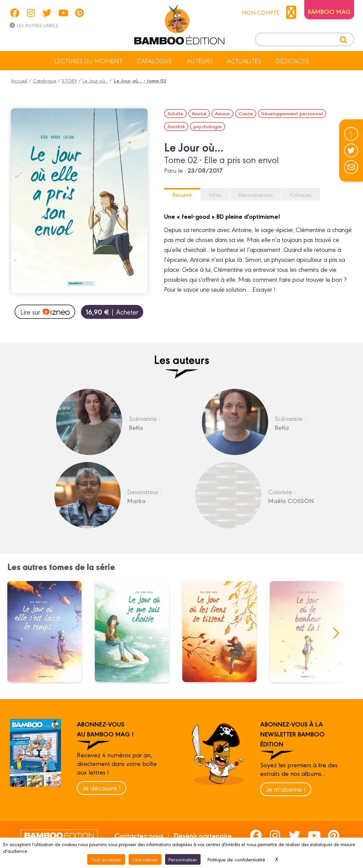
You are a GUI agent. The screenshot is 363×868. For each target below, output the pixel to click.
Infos (215, 194)
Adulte (175, 113)
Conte (246, 113)
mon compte (271, 12)
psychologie (208, 126)
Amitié (199, 113)
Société (176, 126)
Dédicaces (292, 61)
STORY (69, 80)
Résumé (182, 194)
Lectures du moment (88, 61)
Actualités (244, 61)
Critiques (301, 194)
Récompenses (256, 194)
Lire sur (45, 312)
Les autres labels (34, 25)
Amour (222, 113)
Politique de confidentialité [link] (236, 859)
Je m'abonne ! (286, 789)
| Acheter (112, 312)
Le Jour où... (95, 80)
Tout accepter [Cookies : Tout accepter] (106, 859)
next (336, 633)
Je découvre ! (102, 788)
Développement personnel (292, 113)
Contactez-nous (139, 835)
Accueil (19, 80)
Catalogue (154, 61)
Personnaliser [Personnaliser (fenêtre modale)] (183, 859)
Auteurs (200, 61)
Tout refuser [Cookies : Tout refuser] (145, 859)
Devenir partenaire (203, 835)
